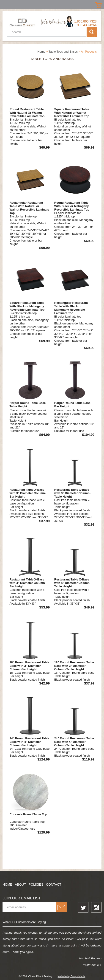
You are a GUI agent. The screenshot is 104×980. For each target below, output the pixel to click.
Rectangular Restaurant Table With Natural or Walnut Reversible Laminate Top (29, 208)
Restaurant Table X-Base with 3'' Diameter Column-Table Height (73, 493)
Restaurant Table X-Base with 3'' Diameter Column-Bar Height (28, 493)
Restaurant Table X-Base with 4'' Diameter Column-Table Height (73, 583)
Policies (36, 884)
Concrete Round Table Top (28, 814)
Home (41, 52)
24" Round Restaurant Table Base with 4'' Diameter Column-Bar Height (29, 742)
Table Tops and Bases (63, 52)
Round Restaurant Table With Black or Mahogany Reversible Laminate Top (72, 206)
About (20, 884)
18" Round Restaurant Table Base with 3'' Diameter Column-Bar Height (29, 666)
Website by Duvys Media (72, 976)
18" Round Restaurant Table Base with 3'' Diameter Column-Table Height (74, 666)
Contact (54, 884)
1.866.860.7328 (85, 21)
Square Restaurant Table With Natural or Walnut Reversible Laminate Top (72, 113)
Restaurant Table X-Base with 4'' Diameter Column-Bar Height (28, 583)
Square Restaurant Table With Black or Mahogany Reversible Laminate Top (27, 306)
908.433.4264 (87, 25)
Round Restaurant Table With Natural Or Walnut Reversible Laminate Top (27, 113)
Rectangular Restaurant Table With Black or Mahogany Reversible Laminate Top (71, 308)
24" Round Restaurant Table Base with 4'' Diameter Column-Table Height (74, 742)
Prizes (5, 4)
